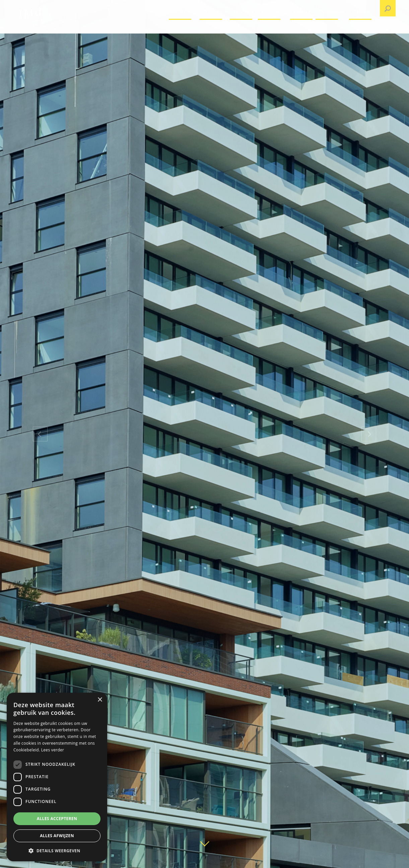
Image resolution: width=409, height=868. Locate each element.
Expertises (273, 28)
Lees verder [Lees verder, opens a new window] (53, 750)
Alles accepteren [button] (57, 819)
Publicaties (332, 28)
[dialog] (57, 777)
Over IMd (243, 28)
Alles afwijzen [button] (57, 836)
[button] (57, 851)
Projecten (214, 28)
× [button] (100, 700)
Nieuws (302, 28)
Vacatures (184, 28)
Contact (361, 28)
